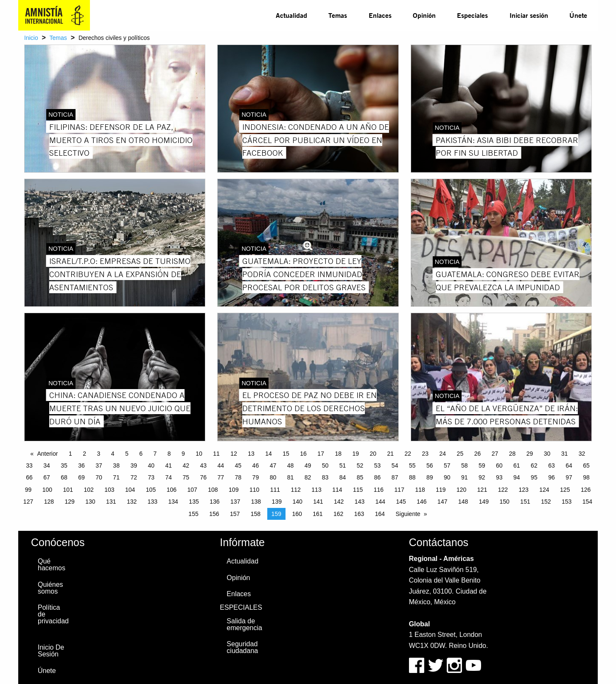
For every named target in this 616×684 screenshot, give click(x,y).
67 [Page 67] (47, 477)
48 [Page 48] (291, 465)
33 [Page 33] (29, 465)
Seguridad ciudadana (242, 647)
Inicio (31, 38)
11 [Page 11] (216, 454)
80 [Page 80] (273, 477)
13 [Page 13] (251, 454)
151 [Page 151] (525, 502)
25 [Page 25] (460, 454)
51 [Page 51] (343, 465)
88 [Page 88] (412, 477)
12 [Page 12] (234, 454)
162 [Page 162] (338, 514)
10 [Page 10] (199, 454)
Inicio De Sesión (51, 651)
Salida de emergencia (244, 624)
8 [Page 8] (169, 454)
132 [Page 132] (132, 502)
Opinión (424, 15)
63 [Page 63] (552, 465)
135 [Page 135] (194, 502)
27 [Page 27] (495, 454)
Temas (338, 15)
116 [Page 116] (379, 490)
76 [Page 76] (204, 477)
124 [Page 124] (544, 490)
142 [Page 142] (339, 502)
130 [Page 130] (90, 502)
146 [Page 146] (421, 502)
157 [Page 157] (235, 514)
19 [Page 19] (356, 454)
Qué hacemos (52, 565)
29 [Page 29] (530, 454)
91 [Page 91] (465, 477)
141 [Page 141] (318, 502)
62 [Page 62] (534, 465)
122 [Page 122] (503, 490)
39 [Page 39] (134, 465)
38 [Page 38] (116, 465)
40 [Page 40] (151, 465)
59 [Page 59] (482, 465)
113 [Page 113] (316, 490)
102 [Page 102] (88, 490)
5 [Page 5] (127, 454)
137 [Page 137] (235, 502)
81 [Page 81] (291, 477)
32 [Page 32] (582, 454)
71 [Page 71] (116, 477)
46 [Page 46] (256, 465)
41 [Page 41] (168, 465)
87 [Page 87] (395, 477)
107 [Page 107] (192, 490)
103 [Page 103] (109, 490)
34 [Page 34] (47, 465)
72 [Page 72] (134, 477)
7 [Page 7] (155, 454)
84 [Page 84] (343, 477)
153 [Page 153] (567, 502)
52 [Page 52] (360, 465)
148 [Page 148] (463, 502)
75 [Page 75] (186, 477)
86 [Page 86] (378, 477)
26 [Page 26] (478, 454)
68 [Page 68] (64, 477)
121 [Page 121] (482, 490)
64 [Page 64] (569, 465)
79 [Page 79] (256, 477)
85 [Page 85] (360, 477)
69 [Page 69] (81, 477)
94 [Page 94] (517, 477)
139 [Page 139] (277, 502)
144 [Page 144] (380, 502)
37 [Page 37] (99, 465)
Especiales (472, 15)
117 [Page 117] (399, 490)
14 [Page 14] (269, 454)
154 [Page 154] (587, 502)
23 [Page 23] (426, 454)
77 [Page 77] (221, 477)
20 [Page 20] (373, 454)
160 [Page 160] (297, 514)
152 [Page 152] (546, 502)
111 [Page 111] (275, 490)
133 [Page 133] (153, 502)
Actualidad (291, 15)
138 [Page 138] (256, 502)
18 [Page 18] (338, 454)
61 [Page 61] (517, 465)
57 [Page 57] (447, 465)
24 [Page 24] (443, 454)
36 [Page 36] (81, 465)
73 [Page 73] (151, 477)
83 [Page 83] (325, 477)
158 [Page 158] (256, 514)
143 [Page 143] (360, 502)
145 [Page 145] (401, 502)
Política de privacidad (53, 614)
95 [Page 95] (534, 477)
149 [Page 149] (484, 502)
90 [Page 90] (447, 477)
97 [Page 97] (569, 477)
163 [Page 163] (359, 514)
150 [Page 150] (505, 502)
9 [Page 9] (183, 454)
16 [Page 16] (303, 454)
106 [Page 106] (172, 490)
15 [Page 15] (286, 454)
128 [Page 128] (49, 502)
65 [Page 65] (586, 465)
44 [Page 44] (221, 465)
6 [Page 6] (141, 454)
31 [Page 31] (565, 454)
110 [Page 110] (254, 490)
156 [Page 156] (214, 514)
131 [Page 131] (111, 502)
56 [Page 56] (430, 465)
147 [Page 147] (442, 502)
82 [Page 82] (308, 477)
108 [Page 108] (213, 490)
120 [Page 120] (461, 490)
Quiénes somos (50, 588)
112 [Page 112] (296, 490)
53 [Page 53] (378, 465)
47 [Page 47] (273, 465)
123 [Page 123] (523, 490)
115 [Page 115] (358, 490)
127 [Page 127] (28, 502)
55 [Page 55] (412, 465)
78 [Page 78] (238, 477)
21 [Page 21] (390, 454)
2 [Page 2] (84, 454)
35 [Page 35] (64, 465)
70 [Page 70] (99, 477)
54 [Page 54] (395, 465)
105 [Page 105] (151, 490)
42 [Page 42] (186, 465)
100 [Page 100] (47, 490)
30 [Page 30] (547, 454)
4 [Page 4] (113, 454)
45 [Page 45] (238, 465)
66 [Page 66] (29, 477)
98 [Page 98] (586, 477)
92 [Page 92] (482, 477)
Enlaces (380, 15)
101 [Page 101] (68, 490)
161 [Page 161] (318, 514)
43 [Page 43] (204, 465)
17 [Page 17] (321, 454)
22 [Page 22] (408, 454)
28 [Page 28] (512, 454)
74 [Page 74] (168, 477)
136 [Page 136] (214, 502)
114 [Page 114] (337, 490)
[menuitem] (291, 15)
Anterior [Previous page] (47, 454)
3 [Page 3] (98, 454)
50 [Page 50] (325, 465)
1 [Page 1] (70, 454)
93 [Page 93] (499, 477)
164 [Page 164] (380, 514)
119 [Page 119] (441, 490)
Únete (578, 15)
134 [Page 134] (173, 502)
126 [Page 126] (586, 490)
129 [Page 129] (69, 502)
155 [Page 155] (193, 514)
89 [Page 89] (430, 477)
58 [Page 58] (465, 465)
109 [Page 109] (234, 490)
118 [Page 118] (420, 490)
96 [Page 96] (552, 477)
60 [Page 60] (499, 465)
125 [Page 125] (565, 490)
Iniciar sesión (529, 15)
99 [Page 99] (28, 490)
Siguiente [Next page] (408, 514)
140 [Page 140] (297, 502)
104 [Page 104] (130, 490)
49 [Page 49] (308, 465)
